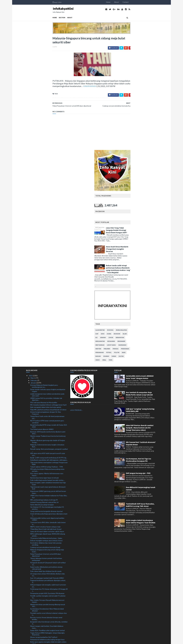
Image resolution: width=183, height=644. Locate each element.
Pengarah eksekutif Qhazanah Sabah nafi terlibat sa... (48, 450)
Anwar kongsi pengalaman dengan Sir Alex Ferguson (46, 299)
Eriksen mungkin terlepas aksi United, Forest (46, 427)
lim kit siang (138, 231)
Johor (137, 224)
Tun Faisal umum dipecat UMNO (42, 315)
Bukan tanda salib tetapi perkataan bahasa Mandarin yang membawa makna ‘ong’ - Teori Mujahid (145, 155)
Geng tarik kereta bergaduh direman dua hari (46, 397)
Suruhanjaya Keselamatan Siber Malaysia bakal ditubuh (47, 496)
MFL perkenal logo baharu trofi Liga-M (44, 386)
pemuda (142, 235)
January (34, 269)
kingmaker (148, 227)
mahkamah (149, 231)
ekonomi (143, 220)
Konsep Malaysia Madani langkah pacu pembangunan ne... (44, 272)
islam (151, 220)
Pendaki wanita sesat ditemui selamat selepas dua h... (48, 500)
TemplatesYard (45, 641)
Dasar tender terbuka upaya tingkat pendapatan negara (48, 277)
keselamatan (126, 227)
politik (143, 239)
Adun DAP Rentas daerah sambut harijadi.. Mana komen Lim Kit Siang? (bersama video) (140, 314)
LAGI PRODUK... (76, 296)
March (33, 264)
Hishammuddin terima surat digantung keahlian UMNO (47, 405)
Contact (152, 2)
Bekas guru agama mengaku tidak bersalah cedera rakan (48, 529)
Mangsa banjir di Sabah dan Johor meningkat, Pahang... (46, 559)
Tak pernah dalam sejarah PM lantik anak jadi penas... (46, 617)
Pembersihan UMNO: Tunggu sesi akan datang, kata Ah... (47, 599)
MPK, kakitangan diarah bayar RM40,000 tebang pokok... (48, 421)
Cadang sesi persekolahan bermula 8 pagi (45, 433)
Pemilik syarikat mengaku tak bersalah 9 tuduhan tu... (48, 483)
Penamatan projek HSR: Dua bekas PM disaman (47, 479)
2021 (31, 627)
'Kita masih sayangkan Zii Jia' (40, 573)
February (34, 267)
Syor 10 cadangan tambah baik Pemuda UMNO (47, 464)
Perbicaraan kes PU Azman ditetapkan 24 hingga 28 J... (49, 476)
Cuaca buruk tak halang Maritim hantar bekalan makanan (47, 533)
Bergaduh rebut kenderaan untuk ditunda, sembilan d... (49, 509)
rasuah (124, 242)
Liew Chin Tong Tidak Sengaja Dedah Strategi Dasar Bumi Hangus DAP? (143, 116)
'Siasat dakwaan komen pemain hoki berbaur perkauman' (46, 445)
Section (36, 18)
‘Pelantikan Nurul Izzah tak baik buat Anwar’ (46, 415)
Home (135, 2)
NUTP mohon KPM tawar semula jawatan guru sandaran (47, 308)
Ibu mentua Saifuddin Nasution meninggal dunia (48, 576)
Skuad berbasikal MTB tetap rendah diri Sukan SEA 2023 (49, 312)
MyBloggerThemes (70, 641)
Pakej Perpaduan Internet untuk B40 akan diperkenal (46, 441)
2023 (31, 262)
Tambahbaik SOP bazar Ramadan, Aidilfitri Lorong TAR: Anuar (140, 391)
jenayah (129, 224)
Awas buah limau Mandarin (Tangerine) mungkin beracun (143, 135)
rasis (150, 239)
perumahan (126, 239)
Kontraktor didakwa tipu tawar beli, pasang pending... (46, 430)
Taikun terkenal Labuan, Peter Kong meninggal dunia (47, 563)
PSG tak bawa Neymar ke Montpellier (44, 289)
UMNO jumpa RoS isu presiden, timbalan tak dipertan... (46, 285)
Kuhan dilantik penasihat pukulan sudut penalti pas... (47, 621)
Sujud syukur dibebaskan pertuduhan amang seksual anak (46, 454)
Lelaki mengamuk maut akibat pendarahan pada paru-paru (47, 281)
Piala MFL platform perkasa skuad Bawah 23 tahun (48, 296)
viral (131, 246)
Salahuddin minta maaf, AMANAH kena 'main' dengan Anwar (140, 263)
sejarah (133, 242)
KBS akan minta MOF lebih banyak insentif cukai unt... (48, 340)
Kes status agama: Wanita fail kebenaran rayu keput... (47, 361)
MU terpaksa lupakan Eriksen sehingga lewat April (48, 291)
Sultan (148, 242)
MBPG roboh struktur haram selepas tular (45, 413)
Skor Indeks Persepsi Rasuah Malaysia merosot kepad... (47, 487)
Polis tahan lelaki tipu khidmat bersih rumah (46, 457)
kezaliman (137, 227)
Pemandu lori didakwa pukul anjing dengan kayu (47, 526)
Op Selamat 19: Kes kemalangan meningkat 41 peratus (47, 394)
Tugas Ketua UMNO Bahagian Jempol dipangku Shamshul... (47, 520)
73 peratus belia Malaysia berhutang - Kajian (46, 424)
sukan (140, 242)
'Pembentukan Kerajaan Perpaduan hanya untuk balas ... (48, 579)
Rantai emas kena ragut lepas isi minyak (44, 364)
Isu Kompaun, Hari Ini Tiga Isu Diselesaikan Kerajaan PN (138, 346)
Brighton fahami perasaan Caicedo (43, 609)
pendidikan (151, 235)
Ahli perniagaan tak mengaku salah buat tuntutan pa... (48, 472)
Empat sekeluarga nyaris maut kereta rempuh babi (48, 607)
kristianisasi (126, 231)
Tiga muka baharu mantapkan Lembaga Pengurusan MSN (49, 350)
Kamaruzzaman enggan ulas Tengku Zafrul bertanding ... (46, 545)
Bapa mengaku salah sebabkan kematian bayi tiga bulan (48, 370)
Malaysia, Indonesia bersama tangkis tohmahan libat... (47, 332)
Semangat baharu (37, 571)
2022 (31, 624)
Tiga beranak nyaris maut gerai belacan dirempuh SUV (48, 374)
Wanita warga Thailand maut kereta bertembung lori (48, 323)
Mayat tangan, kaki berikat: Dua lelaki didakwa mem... (47, 513)
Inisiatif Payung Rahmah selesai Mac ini (44, 388)
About (143, 2)
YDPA (137, 246)
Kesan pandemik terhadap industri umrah (45, 551)
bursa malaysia (148, 216)
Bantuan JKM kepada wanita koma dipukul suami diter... (48, 319)
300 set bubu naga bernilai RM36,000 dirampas (47, 539)
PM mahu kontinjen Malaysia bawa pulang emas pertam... (47, 356)
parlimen (133, 235)
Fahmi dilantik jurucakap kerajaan (42, 391)
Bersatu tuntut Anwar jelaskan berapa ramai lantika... (46, 505)
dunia (135, 220)
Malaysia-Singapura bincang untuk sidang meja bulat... (47, 437)
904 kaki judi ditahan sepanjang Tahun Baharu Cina (48, 553)
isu (123, 224)
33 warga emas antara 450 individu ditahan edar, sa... (48, 461)
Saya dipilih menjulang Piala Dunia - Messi (45, 555)
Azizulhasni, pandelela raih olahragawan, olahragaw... (49, 346)
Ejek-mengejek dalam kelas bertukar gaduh (46, 293)
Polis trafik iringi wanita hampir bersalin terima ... (48, 366)
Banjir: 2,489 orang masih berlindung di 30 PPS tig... (49, 344)
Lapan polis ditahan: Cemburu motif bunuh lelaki (48, 537)
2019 (31, 631)
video (124, 246)
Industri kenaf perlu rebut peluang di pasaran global (49, 591)
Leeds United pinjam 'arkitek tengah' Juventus (47, 566)
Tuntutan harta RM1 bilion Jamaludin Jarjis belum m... (48, 410)
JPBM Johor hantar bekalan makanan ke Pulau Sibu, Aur (49, 383)
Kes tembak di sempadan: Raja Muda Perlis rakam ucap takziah (139, 280)
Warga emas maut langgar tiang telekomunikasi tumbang (47, 612)
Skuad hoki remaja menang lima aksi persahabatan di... (48, 588)
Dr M (129, 220)
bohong (137, 216)
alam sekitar (126, 216)
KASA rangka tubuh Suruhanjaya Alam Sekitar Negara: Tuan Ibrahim (141, 408)
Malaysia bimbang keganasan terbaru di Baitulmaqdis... (44, 595)
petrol (135, 239)
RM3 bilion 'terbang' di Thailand (42, 569)
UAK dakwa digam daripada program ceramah (47, 541)
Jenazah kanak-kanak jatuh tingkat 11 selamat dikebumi (47, 603)
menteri (125, 235)
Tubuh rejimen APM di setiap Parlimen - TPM (47, 353)
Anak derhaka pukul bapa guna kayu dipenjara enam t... (49, 401)
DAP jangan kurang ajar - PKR (138, 359)
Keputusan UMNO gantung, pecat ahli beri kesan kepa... (48, 378)
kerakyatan (146, 224)
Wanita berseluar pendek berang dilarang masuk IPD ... (48, 492)
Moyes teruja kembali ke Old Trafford (44, 523)
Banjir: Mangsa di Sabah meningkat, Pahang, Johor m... (48, 584)
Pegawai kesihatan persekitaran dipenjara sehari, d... (48, 468)
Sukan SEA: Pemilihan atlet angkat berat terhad (47, 517)
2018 (31, 634)
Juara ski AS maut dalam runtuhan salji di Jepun (47, 418)
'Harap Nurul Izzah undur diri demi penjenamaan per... (47, 303)
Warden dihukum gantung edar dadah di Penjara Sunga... (48, 327)
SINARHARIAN (63, 89)
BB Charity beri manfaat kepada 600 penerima (47, 548)
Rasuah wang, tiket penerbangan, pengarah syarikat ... (49, 336)
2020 (31, 629)
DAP (123, 220)
